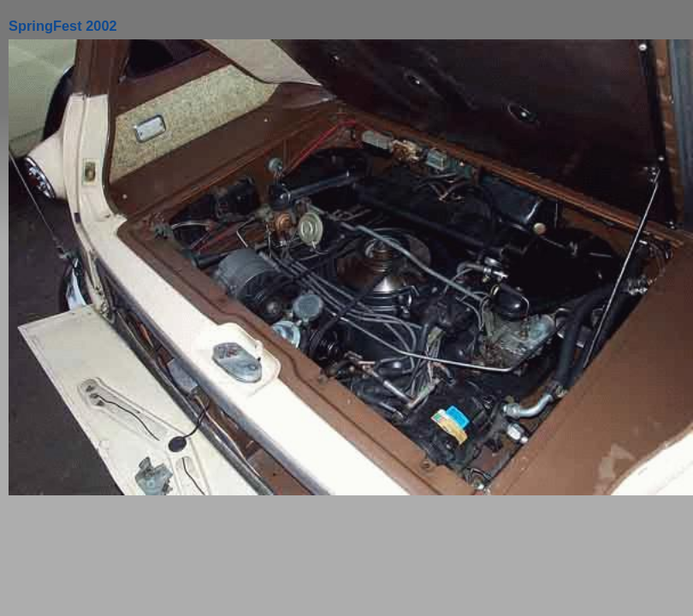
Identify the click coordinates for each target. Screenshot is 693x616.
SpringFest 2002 (63, 26)
